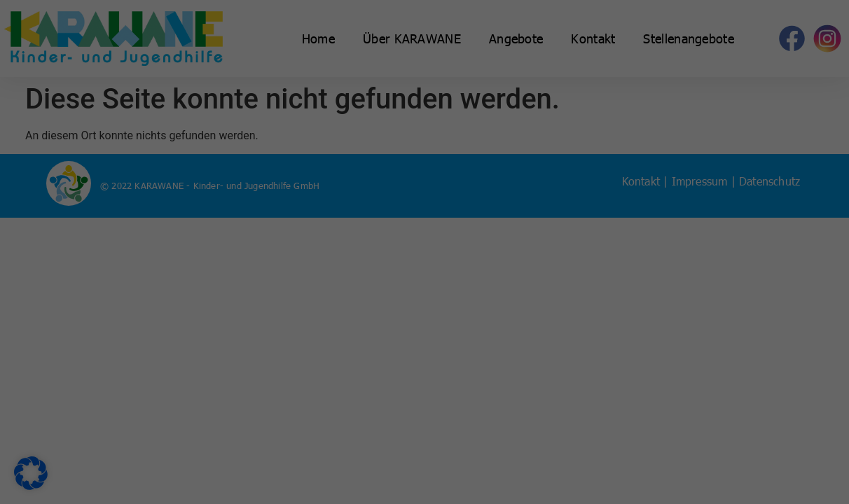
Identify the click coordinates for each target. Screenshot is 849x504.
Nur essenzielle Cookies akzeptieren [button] (424, 316)
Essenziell (471, 46)
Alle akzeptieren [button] (290, 274)
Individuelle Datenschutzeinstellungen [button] (424, 357)
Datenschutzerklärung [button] (429, 391)
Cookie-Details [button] (365, 391)
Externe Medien (484, 119)
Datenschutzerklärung (214, 228)
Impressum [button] (489, 391)
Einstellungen (221, 242)
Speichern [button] (559, 274)
